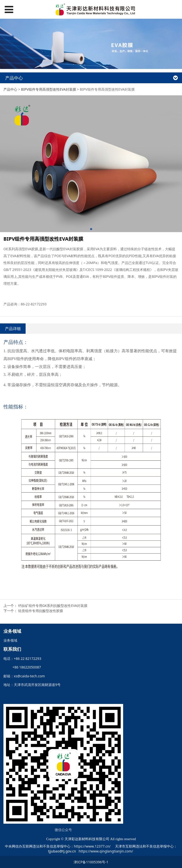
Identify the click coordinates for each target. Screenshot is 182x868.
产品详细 (13, 329)
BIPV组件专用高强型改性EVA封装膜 (48, 89)
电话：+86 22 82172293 (22, 659)
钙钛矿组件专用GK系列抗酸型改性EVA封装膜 (53, 606)
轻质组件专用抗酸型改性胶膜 (41, 611)
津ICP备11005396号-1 (91, 862)
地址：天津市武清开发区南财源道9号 (32, 685)
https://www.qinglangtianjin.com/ (106, 851)
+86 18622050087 (25, 667)
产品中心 (10, 89)
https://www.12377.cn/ (92, 846)
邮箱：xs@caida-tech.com (24, 676)
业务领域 (10, 640)
